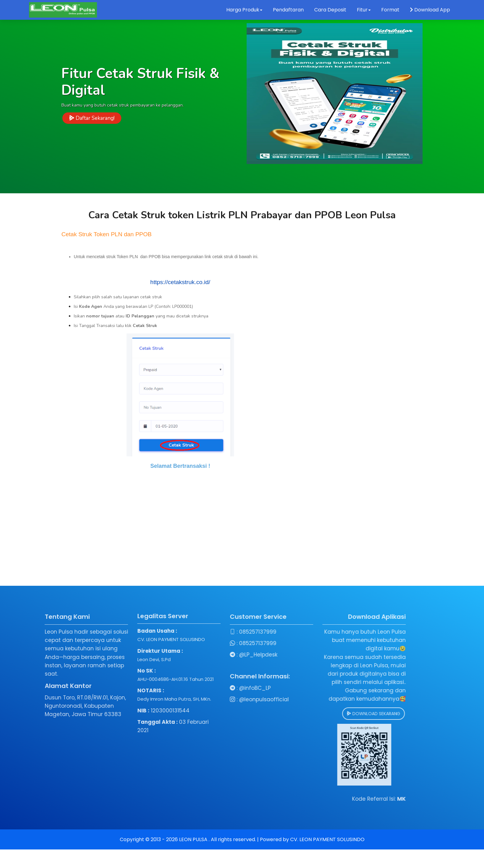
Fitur (364, 10)
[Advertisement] (242, 543)
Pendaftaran (288, 10)
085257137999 (184, 632)
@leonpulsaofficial (190, 699)
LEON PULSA (194, 839)
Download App (430, 10)
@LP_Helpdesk (184, 655)
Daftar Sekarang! (92, 119)
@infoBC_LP (181, 688)
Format (391, 10)
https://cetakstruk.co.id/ (180, 282)
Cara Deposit (330, 10)
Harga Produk (244, 10)
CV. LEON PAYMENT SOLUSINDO (327, 839)
